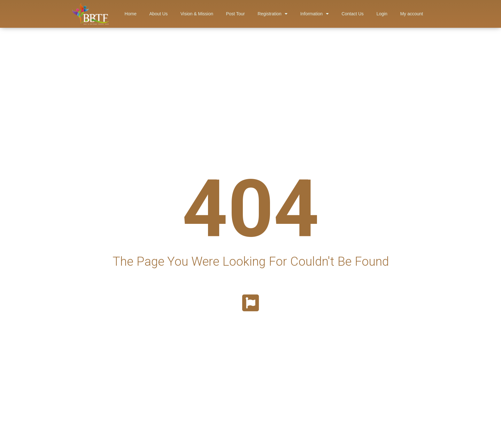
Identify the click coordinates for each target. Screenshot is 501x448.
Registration (273, 14)
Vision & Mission (197, 14)
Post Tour (235, 14)
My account (412, 14)
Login (382, 14)
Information (315, 14)
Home (131, 14)
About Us (158, 14)
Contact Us (353, 14)
